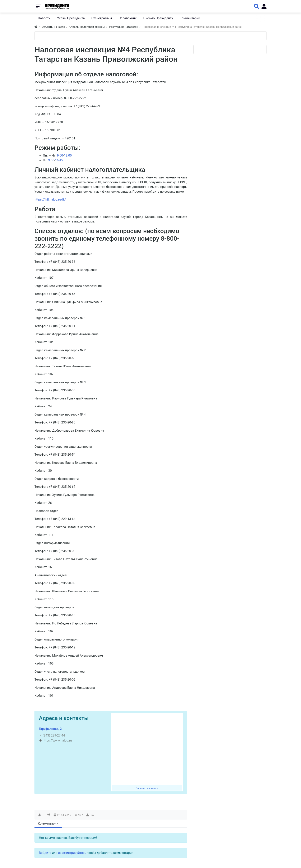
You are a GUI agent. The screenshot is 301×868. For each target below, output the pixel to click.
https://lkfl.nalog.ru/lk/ (50, 200)
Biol (92, 815)
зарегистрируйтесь (72, 853)
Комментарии (48, 824)
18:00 (68, 155)
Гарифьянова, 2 (50, 729)
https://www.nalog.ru (57, 740)
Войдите (45, 853)
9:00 (60, 155)
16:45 (59, 160)
